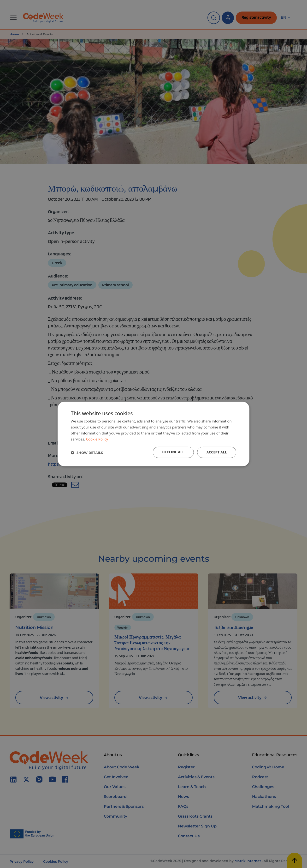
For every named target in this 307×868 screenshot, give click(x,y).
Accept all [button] (217, 452)
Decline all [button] (173, 452)
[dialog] (153, 434)
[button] (87, 452)
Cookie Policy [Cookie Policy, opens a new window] (97, 439)
